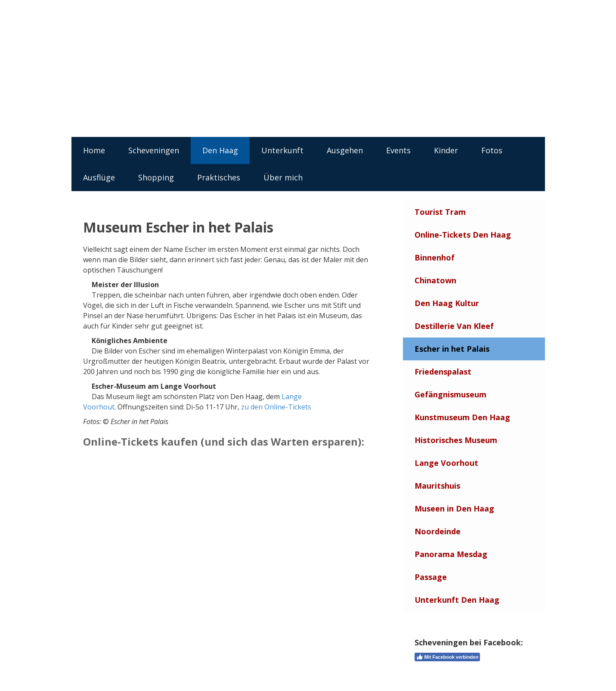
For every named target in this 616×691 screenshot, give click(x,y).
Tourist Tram (440, 212)
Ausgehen (345, 150)
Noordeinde (438, 531)
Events (398, 150)
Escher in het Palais (452, 349)
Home (94, 150)
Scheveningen (154, 150)
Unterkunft (282, 150)
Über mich (283, 177)
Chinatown (435, 280)
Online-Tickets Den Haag (463, 235)
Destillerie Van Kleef (454, 326)
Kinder (446, 150)
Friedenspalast (443, 372)
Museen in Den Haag (454, 508)
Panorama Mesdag (451, 554)
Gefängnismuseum (450, 394)
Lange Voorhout (446, 463)
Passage (431, 577)
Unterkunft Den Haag (457, 600)
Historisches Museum (456, 440)
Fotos (492, 150)
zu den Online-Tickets (276, 407)
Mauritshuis (437, 486)
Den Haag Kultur (447, 303)
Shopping (156, 177)
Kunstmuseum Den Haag (462, 417)
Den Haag (220, 150)
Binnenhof (435, 257)
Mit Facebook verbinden (447, 657)
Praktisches (219, 177)
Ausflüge (99, 177)
